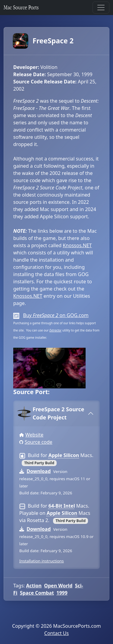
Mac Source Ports (21, 7)
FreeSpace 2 (43, 41)
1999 (62, 593)
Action (34, 586)
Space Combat (37, 593)
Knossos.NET (77, 245)
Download (39, 471)
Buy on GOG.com (56, 315)
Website (34, 435)
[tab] (56, 413)
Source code (39, 442)
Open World (58, 586)
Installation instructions (42, 561)
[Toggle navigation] (101, 8)
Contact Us (56, 633)
